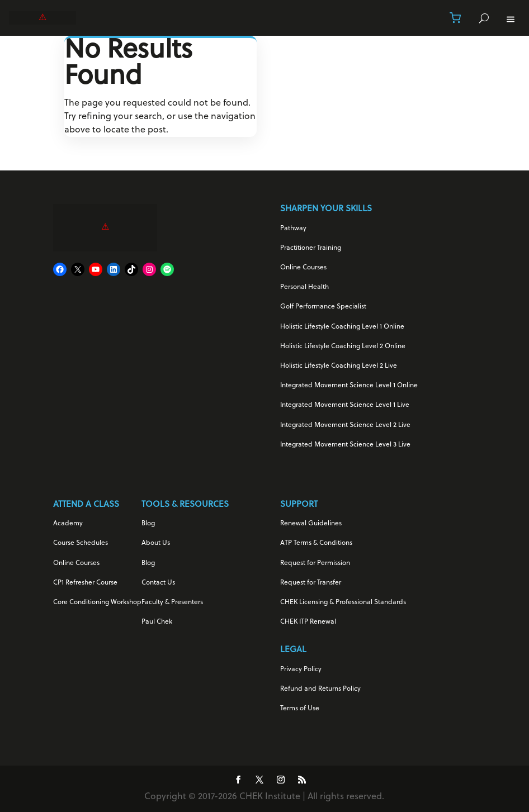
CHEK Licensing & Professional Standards (343, 602)
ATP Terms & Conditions (316, 543)
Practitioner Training (311, 248)
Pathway (293, 229)
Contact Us (158, 583)
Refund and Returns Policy (320, 689)
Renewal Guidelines (311, 524)
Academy (68, 524)
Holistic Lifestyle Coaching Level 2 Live (339, 366)
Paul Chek (157, 622)
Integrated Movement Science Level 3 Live (345, 445)
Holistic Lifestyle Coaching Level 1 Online (342, 327)
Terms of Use (300, 709)
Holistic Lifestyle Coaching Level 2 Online (343, 346)
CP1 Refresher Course (85, 583)
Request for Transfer (311, 583)
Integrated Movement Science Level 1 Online (349, 386)
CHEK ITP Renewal (308, 622)
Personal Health (304, 287)
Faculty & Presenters (172, 602)
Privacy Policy (301, 669)
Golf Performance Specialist (323, 307)
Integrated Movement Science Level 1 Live (345, 405)
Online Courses (303, 268)
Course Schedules (81, 543)
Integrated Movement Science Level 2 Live (345, 425)
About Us (156, 543)
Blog (148, 524)
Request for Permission (315, 563)
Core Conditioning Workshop (97, 602)
